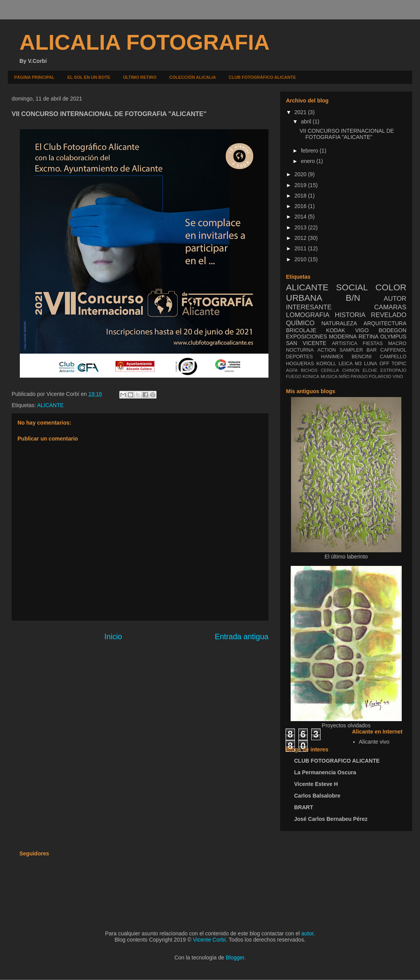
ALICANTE (50, 405)
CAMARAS (390, 307)
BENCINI (362, 357)
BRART (304, 807)
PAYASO (359, 376)
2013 (301, 227)
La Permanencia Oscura (325, 772)
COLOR (391, 287)
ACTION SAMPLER (340, 350)
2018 (301, 196)
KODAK (335, 330)
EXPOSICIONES (307, 336)
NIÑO (344, 376)
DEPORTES (299, 357)
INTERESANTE (309, 307)
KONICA (311, 376)
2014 (301, 217)
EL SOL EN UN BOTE (89, 77)
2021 (301, 112)
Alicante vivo (374, 742)
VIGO (362, 330)
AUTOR (395, 299)
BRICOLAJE (301, 330)
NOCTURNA (300, 350)
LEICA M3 (350, 364)
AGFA (292, 370)
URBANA (304, 298)
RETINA (369, 336)
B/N (353, 298)
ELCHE (370, 370)
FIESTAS (373, 343)
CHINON (351, 370)
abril (307, 121)
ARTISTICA (345, 343)
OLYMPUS (393, 336)
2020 (301, 174)
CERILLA (330, 370)
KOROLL (326, 364)
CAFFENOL (393, 350)
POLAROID (380, 376)
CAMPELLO (393, 357)
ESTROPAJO (393, 370)
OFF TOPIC (393, 364)
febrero (310, 151)
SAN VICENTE (306, 343)
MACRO (397, 343)
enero (308, 161)
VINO (398, 376)
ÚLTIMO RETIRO (140, 77)
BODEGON (392, 330)
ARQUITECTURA (385, 323)
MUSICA (329, 376)
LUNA (371, 364)
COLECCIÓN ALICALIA (193, 77)
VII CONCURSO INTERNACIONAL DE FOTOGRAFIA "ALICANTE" (347, 134)
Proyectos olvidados (346, 725)
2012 (301, 238)
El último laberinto (346, 557)
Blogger (235, 957)
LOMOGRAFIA (308, 315)
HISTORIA (350, 315)
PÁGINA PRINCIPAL (35, 77)
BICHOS (309, 370)
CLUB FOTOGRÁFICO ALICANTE (262, 77)
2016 (301, 206)
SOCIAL (352, 287)
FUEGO (294, 376)
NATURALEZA (339, 323)
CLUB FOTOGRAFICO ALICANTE (337, 761)
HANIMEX (332, 357)
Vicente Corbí (210, 940)
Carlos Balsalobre (317, 796)
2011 (301, 248)
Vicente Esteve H (316, 784)
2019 (301, 185)
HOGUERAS (300, 364)
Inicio (113, 637)
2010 (301, 259)
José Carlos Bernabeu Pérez (331, 819)
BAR (372, 350)
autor (308, 933)
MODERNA (343, 336)
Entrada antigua (242, 637)
